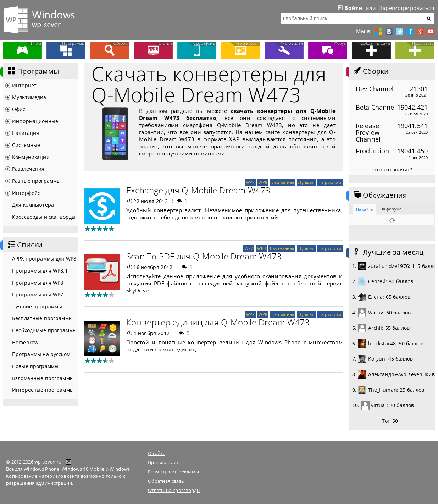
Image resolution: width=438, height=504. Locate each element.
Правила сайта (165, 462)
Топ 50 (390, 421)
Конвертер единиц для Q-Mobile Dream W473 (218, 322)
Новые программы (35, 366)
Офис (19, 109)
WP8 (263, 182)
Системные (26, 145)
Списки (24, 245)
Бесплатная (283, 182)
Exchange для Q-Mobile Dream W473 (198, 190)
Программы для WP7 (38, 294)
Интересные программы (43, 390)
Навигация (26, 133)
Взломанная (282, 248)
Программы (33, 71)
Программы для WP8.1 (40, 271)
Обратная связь (166, 481)
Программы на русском (41, 354)
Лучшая (306, 182)
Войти (349, 8)
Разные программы (36, 181)
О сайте (157, 453)
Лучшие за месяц (388, 252)
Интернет (24, 85)
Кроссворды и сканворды (44, 217)
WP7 (250, 182)
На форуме (391, 209)
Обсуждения (379, 195)
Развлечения (28, 169)
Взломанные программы (43, 378)
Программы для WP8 (38, 283)
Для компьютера (33, 205)
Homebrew (25, 342)
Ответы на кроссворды (174, 490)
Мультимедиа (29, 97)
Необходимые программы (44, 330)
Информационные (35, 121)
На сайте (364, 209)
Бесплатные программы (42, 318)
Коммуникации (31, 157)
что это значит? (392, 169)
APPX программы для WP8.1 (45, 259)
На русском (330, 182)
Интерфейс (26, 193)
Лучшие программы (37, 306)
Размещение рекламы (173, 472)
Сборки (370, 71)
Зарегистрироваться (407, 8)
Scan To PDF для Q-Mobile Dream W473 (204, 256)
